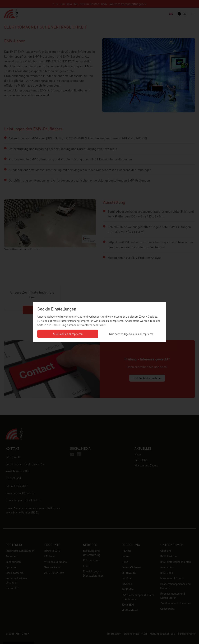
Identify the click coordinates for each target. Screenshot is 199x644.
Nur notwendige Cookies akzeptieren (131, 334)
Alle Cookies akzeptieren (68, 334)
